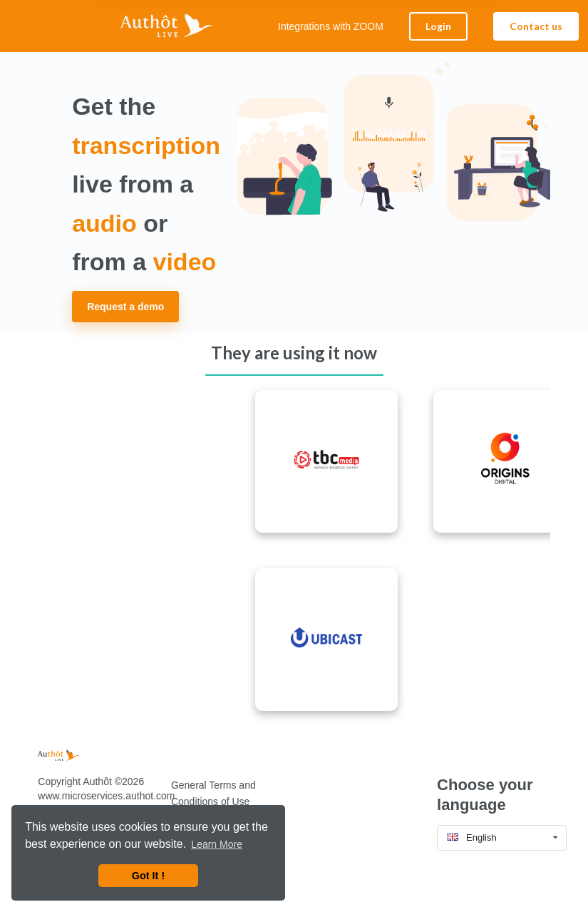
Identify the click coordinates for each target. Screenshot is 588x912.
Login (438, 26)
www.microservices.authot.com (106, 796)
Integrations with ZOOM (331, 26)
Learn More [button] (217, 844)
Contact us (536, 26)
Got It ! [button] (148, 876)
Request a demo (125, 307)
